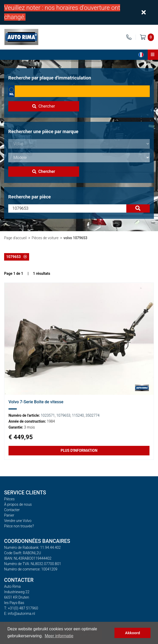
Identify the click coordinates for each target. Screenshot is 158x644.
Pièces (9, 499)
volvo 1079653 (75, 238)
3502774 (93, 415)
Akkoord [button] (132, 633)
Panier (9, 515)
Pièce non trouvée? (19, 526)
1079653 (17, 257)
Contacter (12, 510)
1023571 (48, 415)
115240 (78, 415)
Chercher (44, 106)
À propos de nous (18, 504)
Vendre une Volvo (18, 521)
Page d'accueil (15, 238)
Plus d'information (79, 450)
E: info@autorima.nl (20, 614)
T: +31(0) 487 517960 (21, 608)
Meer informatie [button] (59, 636)
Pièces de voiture (45, 238)
